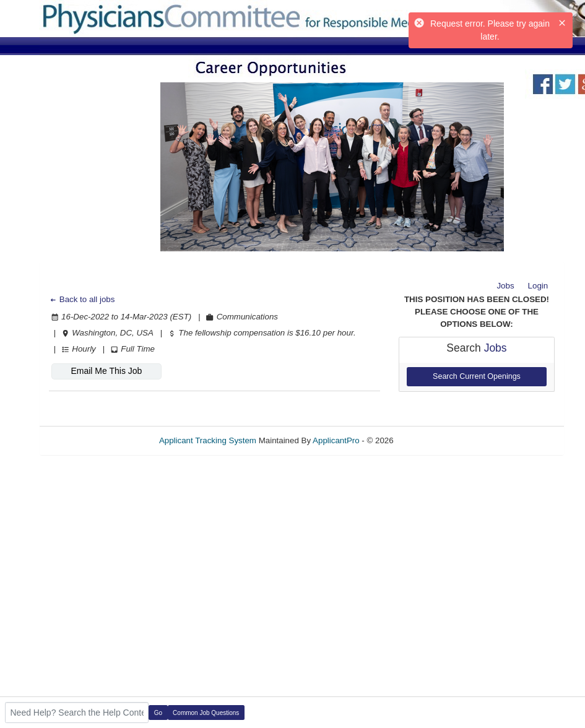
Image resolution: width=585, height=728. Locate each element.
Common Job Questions (206, 713)
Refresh (430, 440)
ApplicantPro (336, 440)
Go (158, 713)
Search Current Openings (477, 376)
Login (538, 286)
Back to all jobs (82, 299)
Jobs (505, 286)
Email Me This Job (106, 371)
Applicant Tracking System (208, 440)
